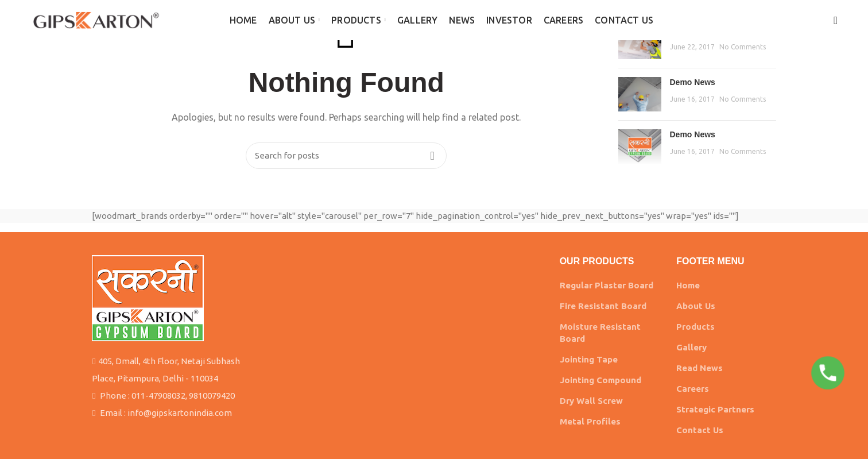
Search (432, 156)
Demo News (693, 82)
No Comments (743, 47)
